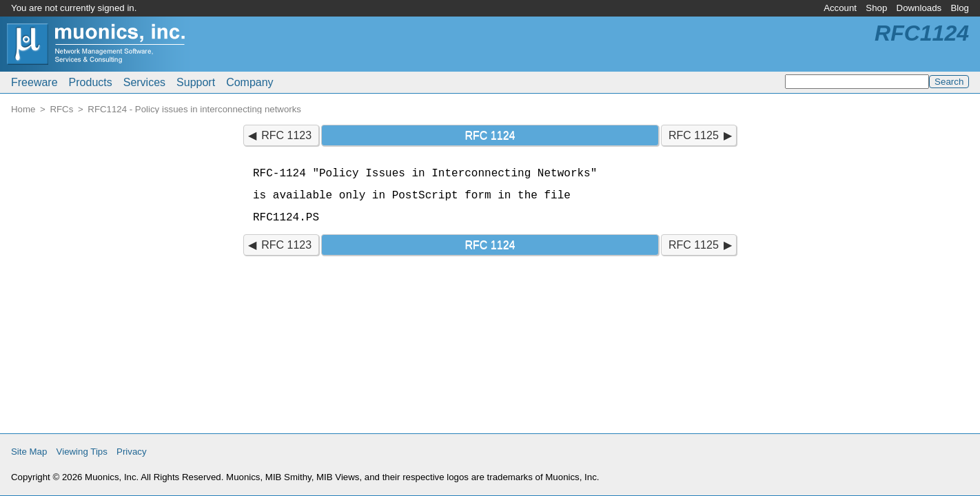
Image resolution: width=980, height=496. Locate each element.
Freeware (34, 82)
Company (249, 82)
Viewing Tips (82, 452)
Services (144, 82)
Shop (876, 8)
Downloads (919, 8)
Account (840, 8)
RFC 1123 (286, 135)
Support (196, 82)
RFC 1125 (694, 135)
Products (91, 82)
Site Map (29, 452)
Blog (960, 8)
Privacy (132, 452)
